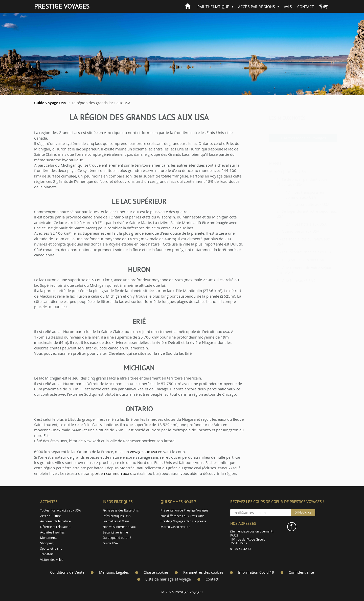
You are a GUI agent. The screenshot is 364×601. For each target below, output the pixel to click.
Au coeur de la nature (55, 521)
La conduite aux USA (300, 204)
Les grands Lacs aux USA (290, 260)
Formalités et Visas (116, 521)
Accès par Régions (257, 7)
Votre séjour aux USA (275, 171)
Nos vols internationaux (119, 527)
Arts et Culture (51, 516)
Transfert (47, 554)
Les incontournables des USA (294, 252)
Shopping (47, 543)
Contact (306, 7)
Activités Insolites (52, 532)
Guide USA (110, 543)
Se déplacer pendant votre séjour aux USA (290, 182)
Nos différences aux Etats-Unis (182, 516)
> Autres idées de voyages (291, 138)
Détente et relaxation (55, 527)
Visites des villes (52, 560)
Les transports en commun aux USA (293, 195)
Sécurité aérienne (115, 532)
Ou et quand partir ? (117, 538)
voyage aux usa (143, 452)
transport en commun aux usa (110, 473)
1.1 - (278, 192)
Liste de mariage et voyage (168, 579)
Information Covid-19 (256, 572)
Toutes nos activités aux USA (61, 510)
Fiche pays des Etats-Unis (121, 510)
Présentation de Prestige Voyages (184, 510)
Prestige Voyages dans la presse (184, 521)
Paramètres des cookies (203, 572)
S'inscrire (303, 512)
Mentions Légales (114, 572)
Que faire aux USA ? (286, 281)
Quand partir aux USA (288, 231)
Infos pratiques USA (117, 516)
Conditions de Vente (67, 572)
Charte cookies (156, 572)
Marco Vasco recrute (175, 527)
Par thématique (213, 7)
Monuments (49, 538)
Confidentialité (301, 572)
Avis (288, 7)
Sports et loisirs (51, 549)
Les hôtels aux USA (298, 224)
